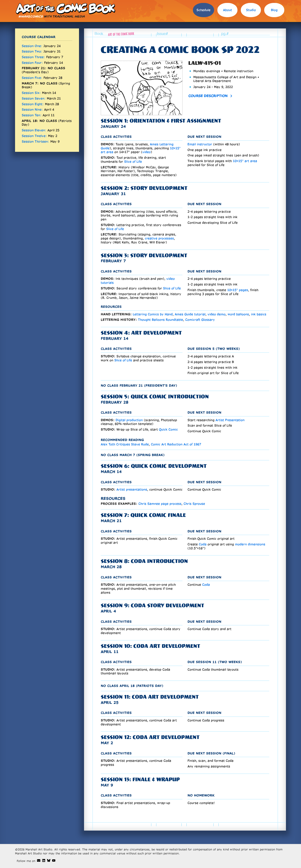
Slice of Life (133, 162)
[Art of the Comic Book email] (39, 860)
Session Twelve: (34, 136)
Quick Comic (168, 429)
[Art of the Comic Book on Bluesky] (49, 860)
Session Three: (33, 57)
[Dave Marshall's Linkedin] (44, 860)
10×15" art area (245, 161)
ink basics (259, 314)
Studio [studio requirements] (251, 10)
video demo (217, 314)
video (147, 152)
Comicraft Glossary (200, 320)
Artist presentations (132, 489)
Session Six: (31, 93)
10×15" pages (238, 290)
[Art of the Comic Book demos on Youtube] (54, 860)
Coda (203, 544)
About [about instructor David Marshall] (228, 10)
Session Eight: (33, 104)
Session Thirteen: (36, 141)
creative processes (159, 238)
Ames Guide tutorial (190, 314)
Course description (208, 96)
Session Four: (32, 63)
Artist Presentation (230, 420)
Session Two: (32, 51)
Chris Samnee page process (160, 504)
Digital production (129, 420)
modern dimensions (250, 544)
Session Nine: (32, 109)
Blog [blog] (274, 10)
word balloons (238, 314)
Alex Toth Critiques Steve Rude (125, 444)
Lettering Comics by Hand (153, 314)
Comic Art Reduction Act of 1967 (176, 444)
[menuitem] (203, 11)
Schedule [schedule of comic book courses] (203, 10)
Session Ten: (32, 115)
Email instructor (200, 144)
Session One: (32, 46)
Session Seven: (34, 98)
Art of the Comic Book (65, 8)
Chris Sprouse (194, 504)
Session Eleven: (34, 130)
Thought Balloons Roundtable (161, 320)
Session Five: (32, 78)
